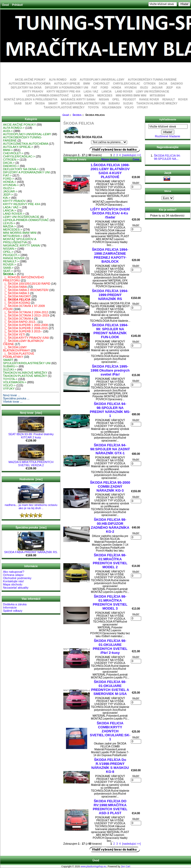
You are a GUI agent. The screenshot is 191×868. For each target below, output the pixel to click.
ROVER (183, 100)
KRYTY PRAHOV (33, 92)
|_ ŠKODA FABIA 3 (16, 293)
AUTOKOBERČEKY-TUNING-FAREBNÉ (152, 80)
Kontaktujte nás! (13, 581)
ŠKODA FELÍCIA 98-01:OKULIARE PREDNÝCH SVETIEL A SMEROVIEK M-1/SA (110, 688)
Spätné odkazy (13, 611)
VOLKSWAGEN (112, 107)
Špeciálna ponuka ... (16, 398)
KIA (178, 88)
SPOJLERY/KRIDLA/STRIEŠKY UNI (83, 103)
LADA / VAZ (91, 92)
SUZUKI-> (10, 369)
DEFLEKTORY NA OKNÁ (26, 88)
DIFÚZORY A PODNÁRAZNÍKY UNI (67, 88)
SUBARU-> (10, 366)
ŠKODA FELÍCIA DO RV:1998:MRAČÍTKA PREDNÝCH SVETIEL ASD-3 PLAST (110, 807)
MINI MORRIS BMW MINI (131, 96)
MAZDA (89, 96)
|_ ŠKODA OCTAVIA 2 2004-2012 (25, 312)
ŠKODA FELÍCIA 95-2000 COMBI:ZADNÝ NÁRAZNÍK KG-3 (110, 486)
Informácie (10, 607)
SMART (53, 103)
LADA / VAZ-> (12, 207)
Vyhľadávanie (168, 119)
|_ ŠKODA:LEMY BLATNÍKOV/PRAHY (16, 349)
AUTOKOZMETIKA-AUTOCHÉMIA (30, 84)
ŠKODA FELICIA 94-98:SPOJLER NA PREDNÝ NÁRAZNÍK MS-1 (110, 410)
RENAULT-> (11, 261)
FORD (104, 88)
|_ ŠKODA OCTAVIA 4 (18, 319)
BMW (86, 84)
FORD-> (8, 179)
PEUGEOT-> (11, 255)
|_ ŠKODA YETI (14, 334)
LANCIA (106, 92)
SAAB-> (8, 268)
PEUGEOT (129, 100)
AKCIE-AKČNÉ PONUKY (30, 80)
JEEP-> (8, 195)
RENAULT (169, 100)
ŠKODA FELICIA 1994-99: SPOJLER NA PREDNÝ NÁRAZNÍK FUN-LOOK (110, 331)
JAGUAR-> (10, 191)
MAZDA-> (9, 226)
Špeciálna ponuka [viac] (31, 528)
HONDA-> (10, 182)
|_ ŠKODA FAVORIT (17, 296)
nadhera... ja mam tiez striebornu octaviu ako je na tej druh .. (31, 505)
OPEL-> (8, 252)
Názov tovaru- (110, 159)
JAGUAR (157, 88)
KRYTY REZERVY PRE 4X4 (63, 92)
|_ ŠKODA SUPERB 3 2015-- (23, 331)
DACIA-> (9, 163)
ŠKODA (77, 115)
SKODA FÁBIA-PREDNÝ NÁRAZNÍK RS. (31, 551)
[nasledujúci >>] (131, 155)
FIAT (94, 88)
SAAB (18, 103)
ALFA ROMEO (58, 80)
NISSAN (104, 100)
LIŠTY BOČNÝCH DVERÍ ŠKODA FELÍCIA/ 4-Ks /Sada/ (110, 213)
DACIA (163, 84)
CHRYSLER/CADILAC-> (19, 156)
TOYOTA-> (10, 379)
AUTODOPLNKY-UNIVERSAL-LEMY (102, 80)
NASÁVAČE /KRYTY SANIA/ (78, 100)
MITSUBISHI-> (13, 236)
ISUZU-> (9, 188)
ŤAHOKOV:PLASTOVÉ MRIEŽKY (64, 107)
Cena (136, 159)
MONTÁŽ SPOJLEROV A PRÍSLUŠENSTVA (31, 100)
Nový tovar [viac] (31, 413)
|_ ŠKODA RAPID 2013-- (20, 322)
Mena (168, 191)
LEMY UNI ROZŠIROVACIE (153, 92)
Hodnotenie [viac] (31, 479)
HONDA (116, 88)
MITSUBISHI (157, 96)
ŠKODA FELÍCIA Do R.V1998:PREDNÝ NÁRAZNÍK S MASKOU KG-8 (110, 766)
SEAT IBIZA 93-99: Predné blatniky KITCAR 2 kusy (31, 434)
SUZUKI (128, 103)
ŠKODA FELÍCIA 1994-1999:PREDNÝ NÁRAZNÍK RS (110, 295)
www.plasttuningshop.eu (93, 866)
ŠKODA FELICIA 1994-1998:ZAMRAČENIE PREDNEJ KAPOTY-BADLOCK (110, 255)
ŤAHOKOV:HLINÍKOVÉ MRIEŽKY (157, 103)
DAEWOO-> (11, 166)
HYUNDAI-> (11, 185)
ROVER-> (9, 265)
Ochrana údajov (13, 575)
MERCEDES (105, 96)
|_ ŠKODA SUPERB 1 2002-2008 (25, 325)
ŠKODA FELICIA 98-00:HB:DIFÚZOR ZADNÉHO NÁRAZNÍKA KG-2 (110, 526)
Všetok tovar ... (13, 402)
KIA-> (7, 198)
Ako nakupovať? (14, 572)
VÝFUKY (143, 107)
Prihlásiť (18, 5)
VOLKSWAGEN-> (15, 382)
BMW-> (8, 150)
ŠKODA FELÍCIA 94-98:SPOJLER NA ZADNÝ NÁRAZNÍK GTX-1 (110, 449)
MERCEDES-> (12, 230)
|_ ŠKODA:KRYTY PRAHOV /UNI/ (26, 338)
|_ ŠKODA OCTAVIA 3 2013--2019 (26, 315)
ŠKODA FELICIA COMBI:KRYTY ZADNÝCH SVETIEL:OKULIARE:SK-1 (110, 731)
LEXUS (77, 96)
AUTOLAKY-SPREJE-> (18, 147)
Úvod (5, 5)
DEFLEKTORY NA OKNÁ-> (21, 169)
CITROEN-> (11, 160)
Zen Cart (125, 866)
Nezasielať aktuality (16, 588)
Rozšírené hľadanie (168, 136)
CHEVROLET (101, 84)
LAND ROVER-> (14, 214)
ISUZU (144, 88)
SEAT (28, 103)
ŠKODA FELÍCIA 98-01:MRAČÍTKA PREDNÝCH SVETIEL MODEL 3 (110, 602)
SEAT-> (8, 271)
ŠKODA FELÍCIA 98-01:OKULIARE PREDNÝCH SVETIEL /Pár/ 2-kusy (110, 647)
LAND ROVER (124, 92)
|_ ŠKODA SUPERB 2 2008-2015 (25, 328)
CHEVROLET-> (13, 153)
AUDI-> (8, 131)
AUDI (73, 80)
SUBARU (114, 103)
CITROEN (150, 84)
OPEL (116, 100)
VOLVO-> (9, 385)
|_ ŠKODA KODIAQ (16, 303)
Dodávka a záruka (15, 604)
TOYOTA (93, 107)
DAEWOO (177, 84)
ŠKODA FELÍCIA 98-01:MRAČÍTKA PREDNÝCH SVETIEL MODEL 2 (110, 561)
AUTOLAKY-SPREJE (67, 84)
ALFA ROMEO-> (14, 128)
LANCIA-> (10, 210)
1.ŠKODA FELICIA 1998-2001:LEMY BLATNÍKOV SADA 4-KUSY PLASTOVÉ (110, 171)
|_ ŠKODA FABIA (15, 287)
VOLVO (129, 107)
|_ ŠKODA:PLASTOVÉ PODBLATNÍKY (19, 355)
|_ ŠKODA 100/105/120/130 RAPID (26, 284)
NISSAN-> (10, 249)
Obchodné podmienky (17, 578)
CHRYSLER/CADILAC (127, 84)
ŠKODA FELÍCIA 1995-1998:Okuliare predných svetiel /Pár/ (110, 370)
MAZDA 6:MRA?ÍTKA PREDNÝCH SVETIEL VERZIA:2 (31, 462)
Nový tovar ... (12, 395)
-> (10, 274)
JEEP (170, 88)
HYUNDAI (131, 88)
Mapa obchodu (13, 584)
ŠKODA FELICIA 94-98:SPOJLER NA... (167, 157)
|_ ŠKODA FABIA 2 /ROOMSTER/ (26, 290)
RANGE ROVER (149, 100)
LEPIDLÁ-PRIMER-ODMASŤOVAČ (48, 96)
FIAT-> (7, 175)
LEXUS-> (9, 223)
